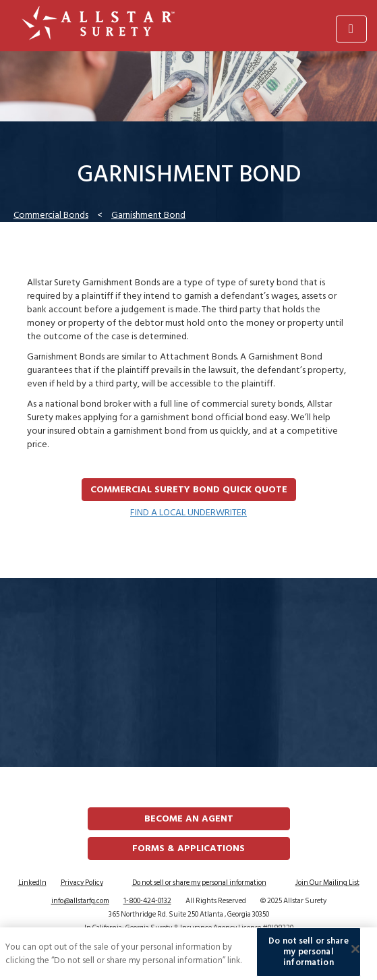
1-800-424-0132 (147, 901)
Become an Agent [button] (189, 818)
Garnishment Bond (148, 215)
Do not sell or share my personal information (199, 883)
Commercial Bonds (51, 215)
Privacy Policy (82, 883)
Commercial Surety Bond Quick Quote (189, 489)
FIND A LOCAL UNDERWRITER (188, 512)
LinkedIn (32, 883)
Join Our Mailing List (327, 883)
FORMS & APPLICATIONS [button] (188, 848)
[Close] (355, 951)
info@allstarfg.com (80, 901)
